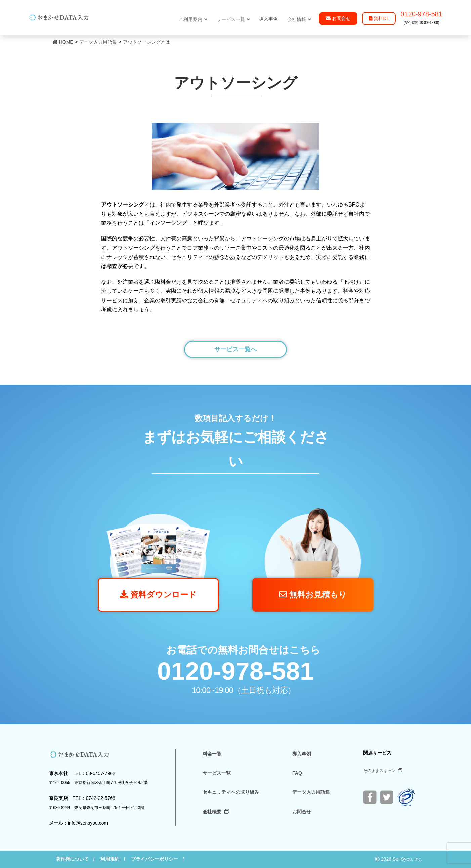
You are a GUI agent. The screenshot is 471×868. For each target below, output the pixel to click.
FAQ (297, 773)
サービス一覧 (233, 19)
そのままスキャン (383, 771)
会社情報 (299, 19)
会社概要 (216, 812)
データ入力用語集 (311, 792)
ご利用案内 (193, 19)
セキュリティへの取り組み (231, 792)
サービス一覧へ (235, 349)
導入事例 (302, 754)
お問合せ (302, 812)
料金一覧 (212, 754)
